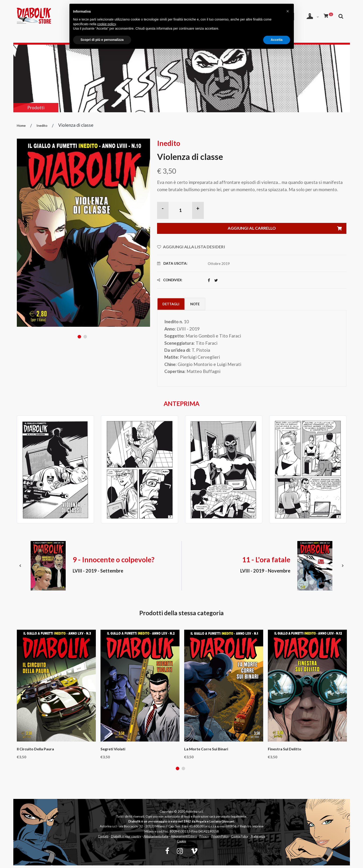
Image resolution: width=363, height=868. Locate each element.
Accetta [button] (277, 40)
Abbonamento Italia (162, 839)
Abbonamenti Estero (192, 839)
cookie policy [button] (106, 24)
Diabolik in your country (129, 839)
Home (22, 125)
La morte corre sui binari (206, 751)
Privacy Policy (232, 839)
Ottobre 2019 (219, 264)
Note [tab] (203, 305)
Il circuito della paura (35, 751)
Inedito (43, 125)
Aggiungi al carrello (286, 229)
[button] (288, 11)
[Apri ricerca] (307, 27)
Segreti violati (113, 751)
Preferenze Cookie (182, 844)
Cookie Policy (253, 839)
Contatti (104, 839)
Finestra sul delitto (285, 751)
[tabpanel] (83, 233)
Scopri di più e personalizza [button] (102, 40)
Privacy (214, 839)
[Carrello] (328, 15)
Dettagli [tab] (174, 305)
